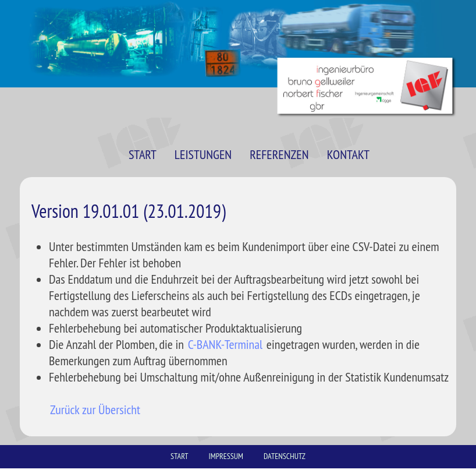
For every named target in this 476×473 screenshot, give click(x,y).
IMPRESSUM (226, 456)
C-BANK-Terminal (225, 344)
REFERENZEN (279, 154)
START (143, 154)
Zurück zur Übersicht (95, 410)
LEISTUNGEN (203, 154)
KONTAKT (348, 154)
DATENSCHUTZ (285, 456)
